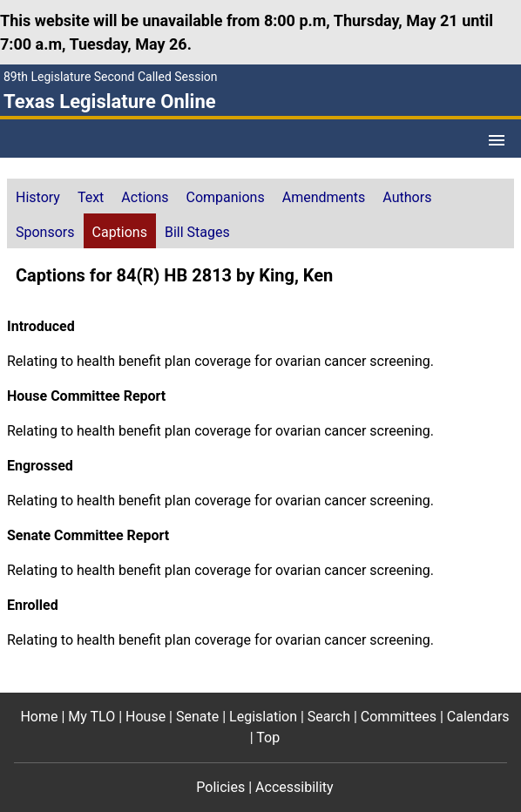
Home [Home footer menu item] (39, 717)
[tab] (38, 196)
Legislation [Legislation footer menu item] (263, 717)
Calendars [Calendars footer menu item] (478, 717)
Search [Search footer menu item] (329, 717)
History (38, 197)
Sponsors (45, 232)
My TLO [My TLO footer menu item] (91, 717)
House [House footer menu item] (145, 717)
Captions (120, 232)
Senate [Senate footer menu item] (197, 717)
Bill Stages (197, 232)
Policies (220, 787)
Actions (145, 197)
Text (91, 197)
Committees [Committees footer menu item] (399, 717)
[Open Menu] (497, 140)
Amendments (324, 197)
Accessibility (294, 787)
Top (268, 738)
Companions (226, 197)
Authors (407, 197)
